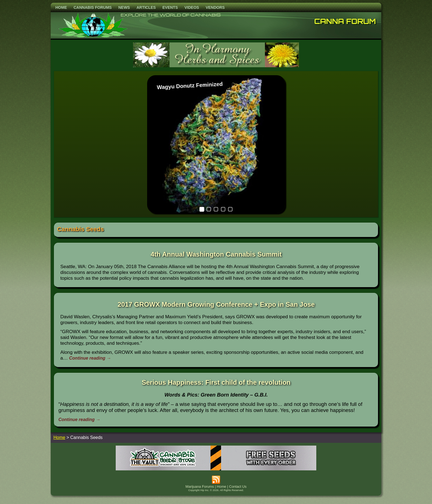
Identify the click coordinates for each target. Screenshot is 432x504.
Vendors (215, 7)
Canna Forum (345, 21)
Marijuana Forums (200, 487)
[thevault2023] (216, 469)
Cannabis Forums (93, 7)
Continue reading (90, 358)
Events (170, 7)
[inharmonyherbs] (216, 66)
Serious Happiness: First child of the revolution (216, 382)
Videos (192, 7)
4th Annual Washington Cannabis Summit (216, 254)
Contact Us (238, 487)
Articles (146, 7)
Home (61, 7)
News (124, 7)
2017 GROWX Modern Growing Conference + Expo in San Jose (216, 304)
